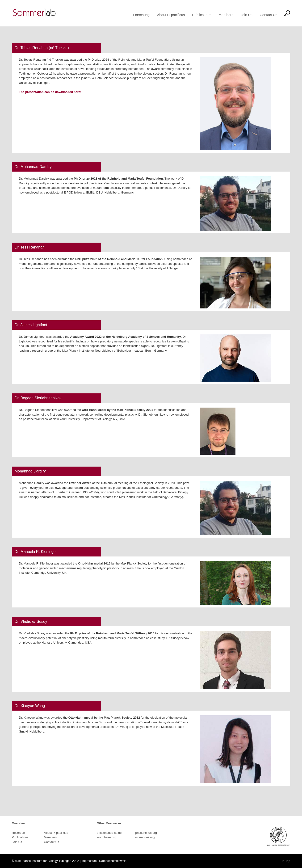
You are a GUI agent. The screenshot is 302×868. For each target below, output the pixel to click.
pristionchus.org (146, 833)
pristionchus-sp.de (109, 833)
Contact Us (268, 15)
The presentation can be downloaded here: (50, 92)
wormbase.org (106, 837)
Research (18, 833)
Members (226, 15)
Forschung (141, 15)
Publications (202, 15)
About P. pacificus (171, 15)
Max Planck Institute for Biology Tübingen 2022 (47, 861)
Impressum (89, 861)
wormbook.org (145, 837)
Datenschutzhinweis (113, 861)
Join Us (247, 15)
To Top (286, 861)
